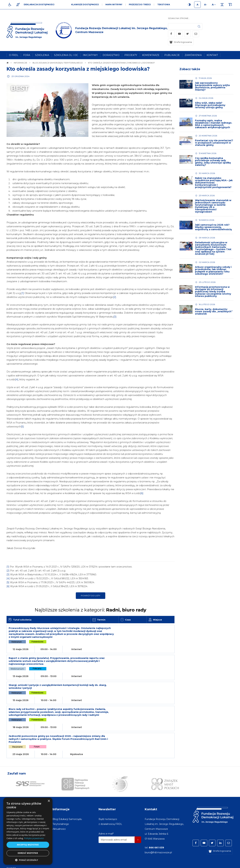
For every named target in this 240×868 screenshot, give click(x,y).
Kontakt (151, 785)
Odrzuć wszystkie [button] (28, 853)
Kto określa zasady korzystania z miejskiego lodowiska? (78, 69)
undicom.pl (226, 864)
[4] (17, 383)
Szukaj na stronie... (179, 18)
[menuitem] (14, 55)
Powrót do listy (91, 599)
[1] (23, 297)
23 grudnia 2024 (20, 76)
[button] (28, 860)
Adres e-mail (106, 810)
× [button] (49, 801)
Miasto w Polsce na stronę (160, 837)
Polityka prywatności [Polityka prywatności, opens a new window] (34, 838)
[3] (115, 321)
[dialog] (28, 831)
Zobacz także (190, 69)
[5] (22, 430)
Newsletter (107, 785)
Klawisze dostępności (85, 4)
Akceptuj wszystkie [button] (28, 845)
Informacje (61, 785)
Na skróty (14, 785)
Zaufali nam (17, 749)
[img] (112, 30)
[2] (115, 301)
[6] (142, 497)
